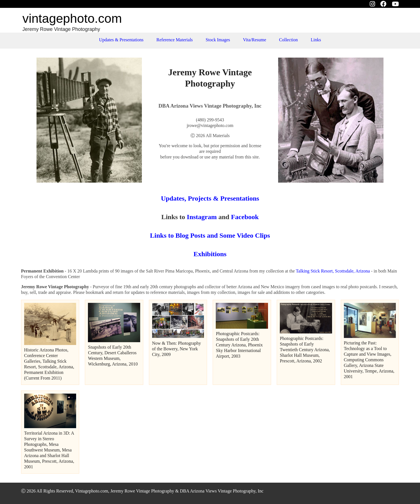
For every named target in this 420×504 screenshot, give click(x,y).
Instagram (201, 217)
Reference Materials (175, 40)
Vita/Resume (255, 40)
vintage (72, 18)
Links (316, 40)
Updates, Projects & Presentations (210, 198)
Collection (288, 40)
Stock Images (218, 40)
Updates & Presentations (121, 40)
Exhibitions (210, 254)
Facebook (245, 217)
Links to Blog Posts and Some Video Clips (210, 235)
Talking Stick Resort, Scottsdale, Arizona (333, 271)
